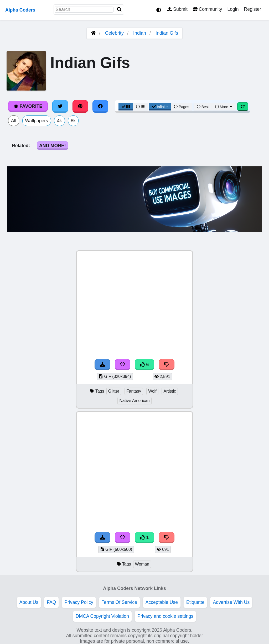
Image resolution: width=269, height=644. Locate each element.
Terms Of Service (119, 602)
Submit (177, 9)
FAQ (51, 602)
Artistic (170, 391)
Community (207, 9)
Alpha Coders (20, 10)
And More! (53, 146)
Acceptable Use (162, 602)
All (14, 121)
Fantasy (134, 391)
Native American (134, 401)
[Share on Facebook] (100, 106)
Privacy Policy (79, 602)
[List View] (140, 107)
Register (252, 9)
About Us (29, 602)
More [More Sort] (224, 107)
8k (73, 121)
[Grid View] (126, 107)
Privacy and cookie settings (165, 616)
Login (233, 9)
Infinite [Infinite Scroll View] (160, 107)
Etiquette (195, 602)
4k (60, 121)
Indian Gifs (167, 33)
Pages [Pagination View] (182, 107)
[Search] (119, 10)
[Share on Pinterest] (80, 106)
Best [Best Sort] (203, 107)
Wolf (152, 391)
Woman (142, 564)
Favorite (28, 106)
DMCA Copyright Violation (102, 616)
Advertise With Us (231, 602)
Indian (140, 33)
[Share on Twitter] (60, 106)
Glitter (114, 391)
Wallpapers (37, 121)
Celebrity (114, 33)
